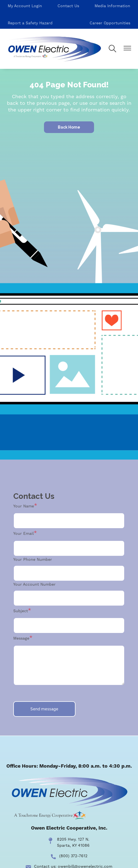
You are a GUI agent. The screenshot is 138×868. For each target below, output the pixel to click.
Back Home (69, 127)
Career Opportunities (110, 23)
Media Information (112, 6)
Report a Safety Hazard (30, 23)
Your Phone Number (33, 559)
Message (21, 638)
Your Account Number (34, 584)
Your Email (24, 533)
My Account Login (25, 6)
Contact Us (68, 6)
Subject (21, 611)
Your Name (24, 506)
